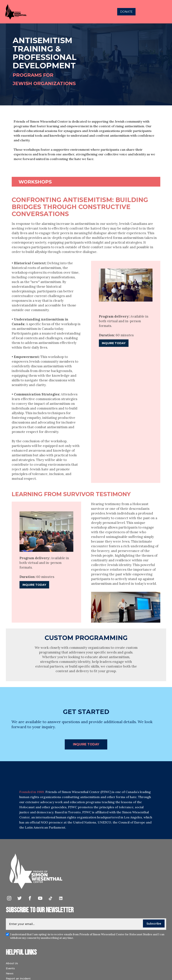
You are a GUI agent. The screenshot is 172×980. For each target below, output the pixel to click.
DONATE (126, 12)
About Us (12, 963)
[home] (47, 12)
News (10, 973)
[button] (165, 12)
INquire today (86, 744)
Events (10, 968)
